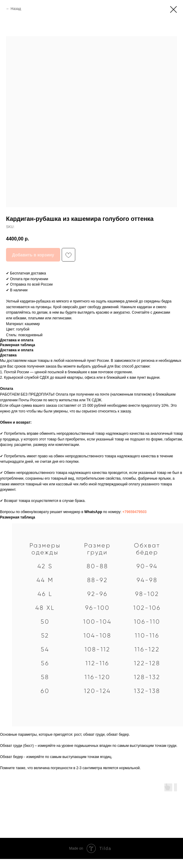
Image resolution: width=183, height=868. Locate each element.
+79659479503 (135, 512)
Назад (16, 9)
